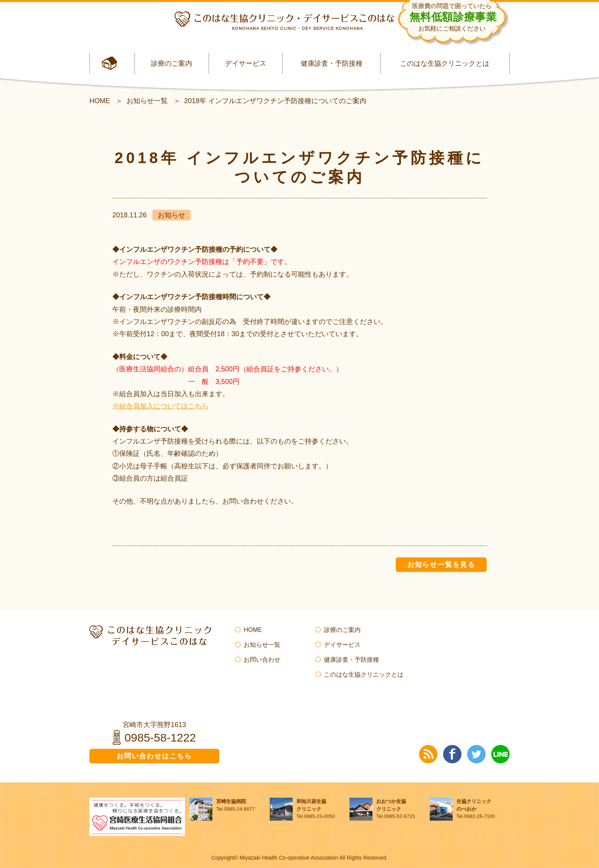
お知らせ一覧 (147, 101)
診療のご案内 (172, 63)
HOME (100, 101)
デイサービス (246, 63)
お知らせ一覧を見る (441, 565)
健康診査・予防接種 (332, 63)
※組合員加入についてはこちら (160, 406)
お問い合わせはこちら (154, 756)
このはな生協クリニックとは (445, 63)
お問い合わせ (262, 660)
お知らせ (172, 215)
